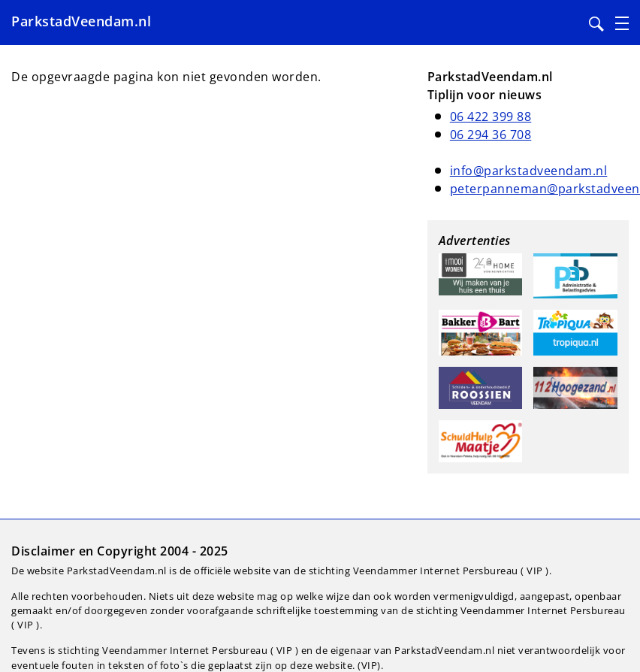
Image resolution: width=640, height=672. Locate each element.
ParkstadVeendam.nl (81, 21)
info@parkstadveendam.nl (529, 171)
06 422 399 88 (491, 117)
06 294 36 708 (491, 135)
